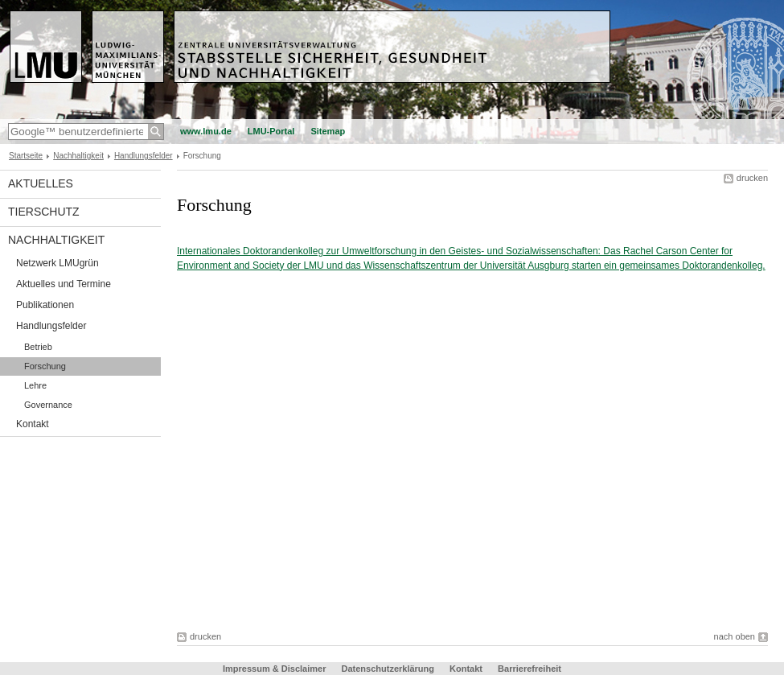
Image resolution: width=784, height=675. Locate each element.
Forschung (45, 366)
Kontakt (33, 424)
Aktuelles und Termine (64, 284)
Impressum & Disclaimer (274, 669)
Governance (48, 405)
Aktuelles (41, 183)
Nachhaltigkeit (78, 156)
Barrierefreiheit (530, 669)
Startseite (26, 156)
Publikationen (45, 305)
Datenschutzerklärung (388, 669)
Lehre (35, 385)
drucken (752, 178)
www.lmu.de (206, 131)
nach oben (735, 636)
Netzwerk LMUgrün (57, 263)
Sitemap (328, 131)
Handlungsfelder (144, 156)
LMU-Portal (271, 131)
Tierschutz (44, 212)
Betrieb (38, 347)
